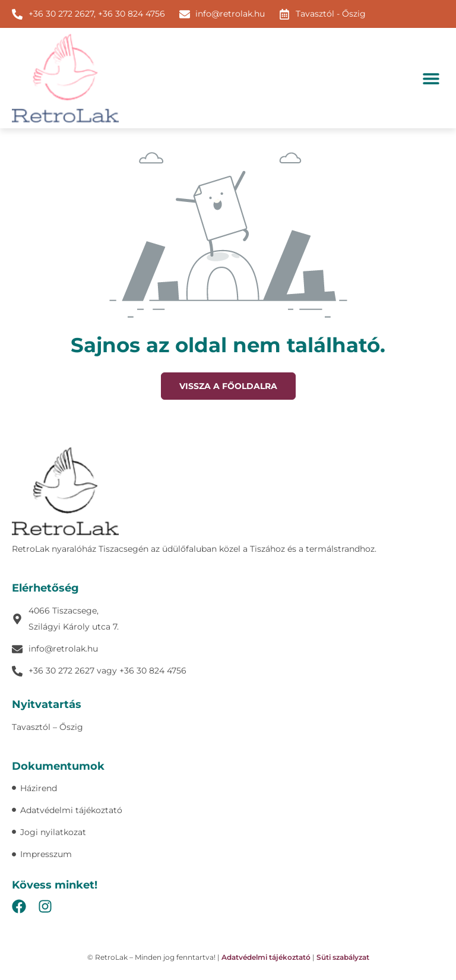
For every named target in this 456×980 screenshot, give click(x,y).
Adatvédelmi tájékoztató (266, 957)
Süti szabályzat (343, 957)
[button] (431, 78)
